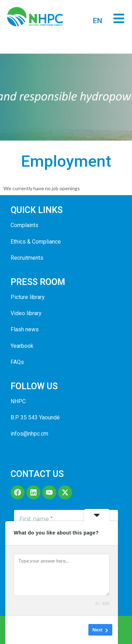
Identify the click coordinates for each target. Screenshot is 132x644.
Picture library (28, 297)
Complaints (24, 225)
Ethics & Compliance (36, 242)
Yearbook (22, 346)
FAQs (17, 362)
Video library (26, 313)
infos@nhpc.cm (29, 434)
